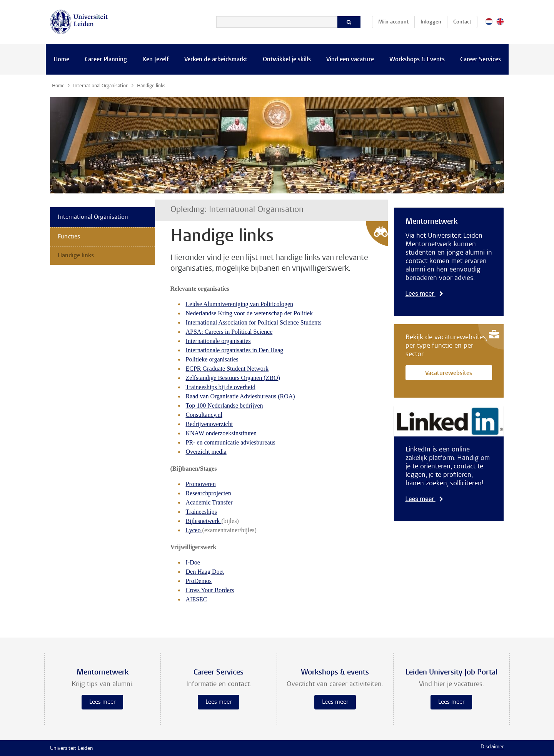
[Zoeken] (277, 22)
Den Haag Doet (205, 572)
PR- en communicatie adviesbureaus (231, 442)
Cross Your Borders (210, 590)
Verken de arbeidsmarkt (216, 60)
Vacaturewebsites (449, 374)
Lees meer (424, 294)
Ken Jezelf (156, 60)
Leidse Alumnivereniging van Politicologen (240, 304)
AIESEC (197, 599)
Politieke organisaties (212, 359)
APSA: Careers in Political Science (229, 332)
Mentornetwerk (431, 222)
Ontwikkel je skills (287, 60)
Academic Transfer (209, 502)
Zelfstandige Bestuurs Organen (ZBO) (233, 378)
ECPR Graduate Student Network (227, 369)
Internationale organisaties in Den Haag (235, 350)
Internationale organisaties (218, 341)
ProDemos (199, 581)
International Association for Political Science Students (254, 322)
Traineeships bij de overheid (221, 387)
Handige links (76, 256)
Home (61, 60)
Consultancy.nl (204, 415)
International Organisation (93, 217)
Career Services (481, 60)
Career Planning (106, 60)
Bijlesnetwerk (204, 521)
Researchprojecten (209, 493)
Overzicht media (206, 452)
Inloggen (431, 22)
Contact (462, 22)
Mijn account (396, 21)
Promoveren (201, 484)
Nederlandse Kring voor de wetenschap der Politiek (249, 313)
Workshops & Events (417, 60)
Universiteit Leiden (72, 749)
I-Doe (193, 562)
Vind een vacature (350, 60)
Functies (69, 237)
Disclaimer (492, 747)
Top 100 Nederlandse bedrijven (224, 405)
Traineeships (201, 512)
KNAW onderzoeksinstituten (221, 433)
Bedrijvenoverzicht (209, 424)
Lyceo (194, 530)
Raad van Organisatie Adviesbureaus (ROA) (240, 396)
